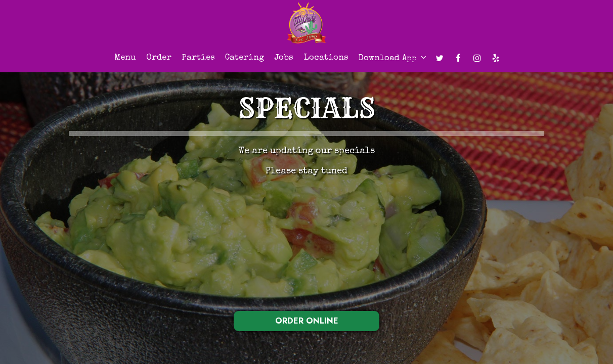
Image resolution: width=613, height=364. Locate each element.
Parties (198, 58)
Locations (326, 58)
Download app (392, 58)
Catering (245, 58)
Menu (125, 58)
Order (159, 58)
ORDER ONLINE (307, 321)
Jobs (284, 58)
